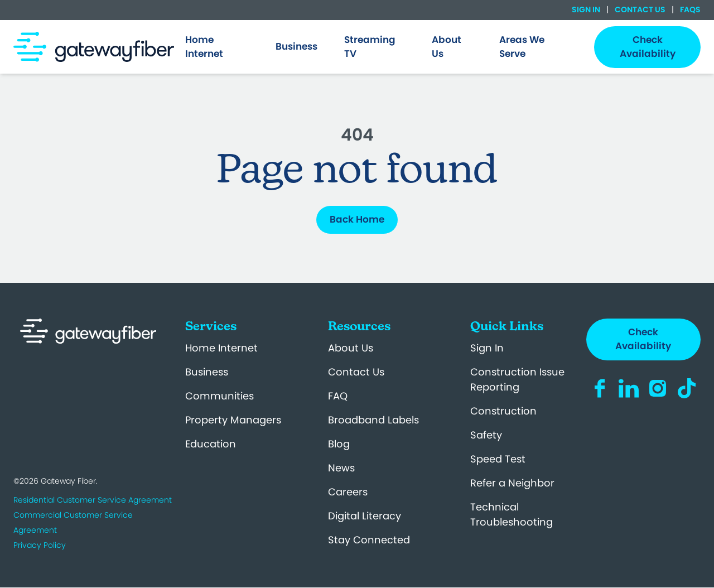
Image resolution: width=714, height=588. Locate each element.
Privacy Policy (40, 545)
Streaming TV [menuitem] (370, 47)
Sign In (587, 9)
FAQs (689, 9)
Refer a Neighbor (512, 483)
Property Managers (233, 420)
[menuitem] (217, 47)
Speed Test (498, 459)
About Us (351, 348)
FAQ (338, 396)
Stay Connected (369, 540)
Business (207, 372)
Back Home (357, 219)
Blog (339, 444)
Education (211, 444)
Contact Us (640, 9)
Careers (348, 492)
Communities (219, 396)
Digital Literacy (365, 516)
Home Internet (221, 348)
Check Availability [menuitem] (648, 47)
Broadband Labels (373, 420)
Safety (486, 435)
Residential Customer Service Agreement (93, 500)
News (341, 468)
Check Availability (643, 339)
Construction (503, 411)
